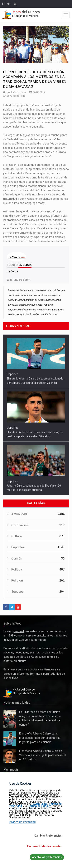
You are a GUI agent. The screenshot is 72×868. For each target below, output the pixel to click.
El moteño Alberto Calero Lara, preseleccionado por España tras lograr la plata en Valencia (10, 739)
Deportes (13, 374)
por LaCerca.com (16, 92)
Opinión (17, 558)
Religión (17, 580)
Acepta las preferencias (47, 857)
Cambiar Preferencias (48, 835)
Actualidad (19, 514)
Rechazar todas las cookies (44, 846)
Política (17, 569)
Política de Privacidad (22, 822)
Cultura (17, 536)
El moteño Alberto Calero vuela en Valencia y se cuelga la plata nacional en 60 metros (10, 756)
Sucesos (17, 592)
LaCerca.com (22, 280)
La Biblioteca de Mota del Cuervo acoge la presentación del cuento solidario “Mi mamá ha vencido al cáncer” (10, 719)
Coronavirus (20, 525)
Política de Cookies (39, 806)
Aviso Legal (40, 804)
